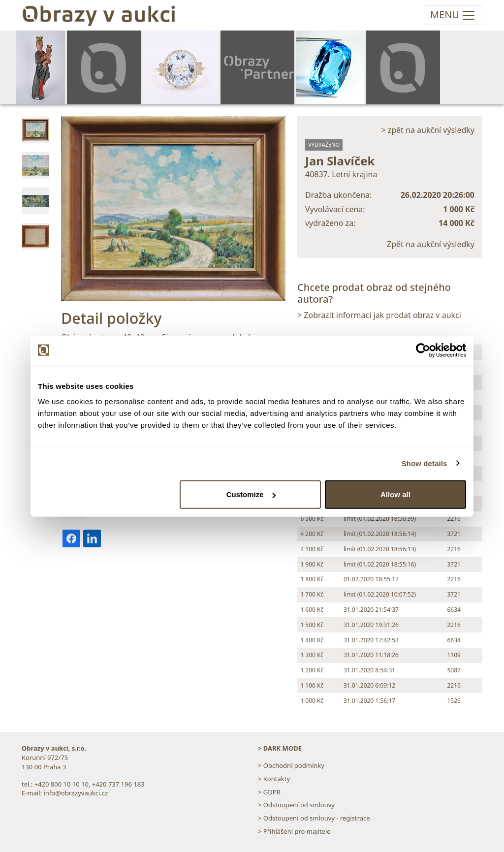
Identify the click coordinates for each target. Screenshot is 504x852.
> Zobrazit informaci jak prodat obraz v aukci (379, 315)
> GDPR (269, 792)
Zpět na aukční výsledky (431, 244)
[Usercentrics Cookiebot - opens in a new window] (423, 350)
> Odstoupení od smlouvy (296, 805)
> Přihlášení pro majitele (294, 831)
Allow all (395, 494)
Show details (425, 463)
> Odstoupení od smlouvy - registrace (314, 818)
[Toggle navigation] (453, 15)
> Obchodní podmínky (291, 765)
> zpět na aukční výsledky (428, 130)
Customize (251, 494)
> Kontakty (274, 779)
